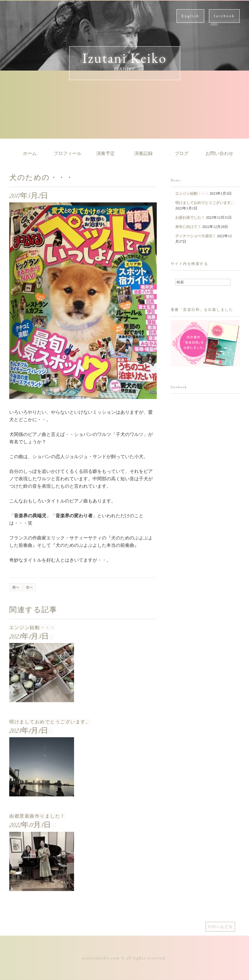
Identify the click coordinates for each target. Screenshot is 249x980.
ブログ (182, 153)
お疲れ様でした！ (190, 218)
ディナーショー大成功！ (196, 236)
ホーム (30, 153)
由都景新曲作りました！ (37, 816)
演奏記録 (143, 153)
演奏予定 (106, 153)
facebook (224, 16)
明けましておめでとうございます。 (50, 722)
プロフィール (68, 153)
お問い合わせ (219, 153)
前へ (16, 587)
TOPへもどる (220, 927)
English (190, 16)
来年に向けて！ (188, 227)
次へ (29, 587)
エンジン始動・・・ (32, 627)
